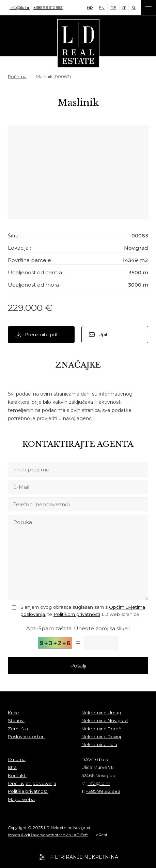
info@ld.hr (20, 8)
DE (113, 8)
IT (124, 8)
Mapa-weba (21, 799)
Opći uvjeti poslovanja (32, 783)
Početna (17, 77)
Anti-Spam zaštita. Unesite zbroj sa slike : (78, 628)
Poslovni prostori (26, 736)
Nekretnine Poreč (101, 729)
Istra (12, 767)
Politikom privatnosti (77, 614)
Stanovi (16, 720)
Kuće (13, 713)
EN (102, 8)
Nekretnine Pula (99, 744)
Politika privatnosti (28, 791)
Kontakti (17, 775)
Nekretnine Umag (101, 713)
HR (90, 8)
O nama (17, 759)
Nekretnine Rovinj (101, 736)
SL (134, 8)
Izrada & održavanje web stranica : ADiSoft (48, 835)
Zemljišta (18, 729)
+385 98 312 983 (48, 8)
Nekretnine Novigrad (105, 720)
